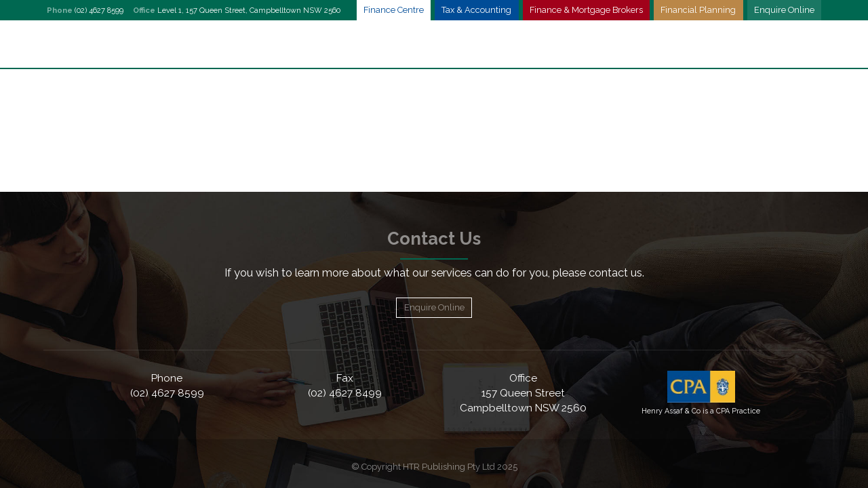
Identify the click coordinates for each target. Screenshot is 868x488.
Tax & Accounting (476, 10)
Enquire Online (784, 10)
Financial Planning (698, 10)
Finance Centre (394, 10)
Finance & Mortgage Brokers (586, 10)
